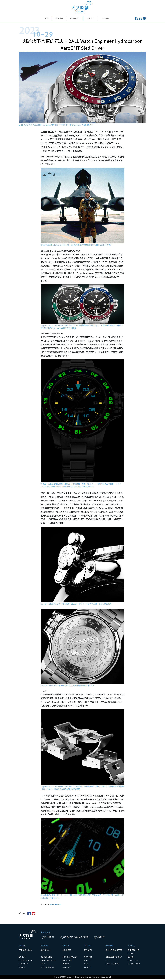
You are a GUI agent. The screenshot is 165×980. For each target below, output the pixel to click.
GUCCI (131, 958)
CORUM (22, 958)
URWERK (66, 968)
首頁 (46, 19)
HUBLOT (88, 961)
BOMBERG (67, 951)
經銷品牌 (66, 946)
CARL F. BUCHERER (114, 951)
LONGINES (23, 964)
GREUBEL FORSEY (114, 958)
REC (86, 964)
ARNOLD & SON (25, 951)
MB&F (43, 964)
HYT (108, 961)
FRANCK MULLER (70, 958)
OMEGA (66, 964)
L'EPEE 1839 (133, 961)
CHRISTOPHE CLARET (133, 952)
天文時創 (91, 19)
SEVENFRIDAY (134, 964)
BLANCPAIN (45, 951)
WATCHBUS (55, 905)
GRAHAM (88, 958)
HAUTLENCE (68, 961)
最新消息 (59, 19)
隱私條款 (131, 946)
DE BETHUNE (46, 958)
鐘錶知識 (105, 19)
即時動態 (44, 946)
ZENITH (87, 968)
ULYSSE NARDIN (48, 968)
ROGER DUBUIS (113, 964)
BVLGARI (88, 951)
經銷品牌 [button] (74, 19)
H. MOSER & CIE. (26, 961)
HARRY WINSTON (48, 961)
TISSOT (22, 968)
